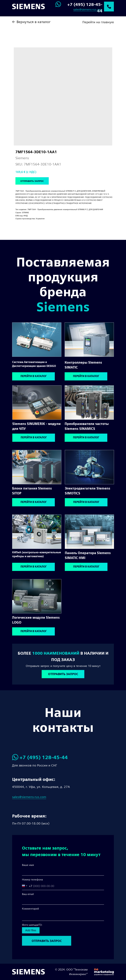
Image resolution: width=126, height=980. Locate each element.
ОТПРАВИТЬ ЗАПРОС (47, 941)
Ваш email (28, 894)
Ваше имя (28, 865)
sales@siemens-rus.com (88, 9)
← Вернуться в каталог (31, 22)
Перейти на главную (98, 22)
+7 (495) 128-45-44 (44, 757)
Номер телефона (32, 880)
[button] (63, 674)
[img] (37, 340)
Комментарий (30, 909)
